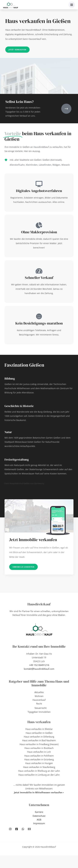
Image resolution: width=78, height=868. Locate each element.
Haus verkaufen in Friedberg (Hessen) (39, 744)
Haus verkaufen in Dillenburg (39, 737)
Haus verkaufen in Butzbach (39, 748)
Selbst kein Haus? (20, 102)
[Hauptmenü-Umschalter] (72, 5)
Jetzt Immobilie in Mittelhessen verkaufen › (39, 792)
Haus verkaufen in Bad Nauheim (39, 740)
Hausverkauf (39, 700)
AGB (39, 820)
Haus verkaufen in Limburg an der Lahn (39, 775)
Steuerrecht (41, 708)
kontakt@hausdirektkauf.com (39, 669)
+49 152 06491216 (39, 665)
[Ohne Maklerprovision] (39, 225)
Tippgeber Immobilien (39, 712)
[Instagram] (10, 829)
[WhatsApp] (23, 829)
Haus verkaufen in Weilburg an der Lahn (39, 771)
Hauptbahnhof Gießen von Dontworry (27, 483)
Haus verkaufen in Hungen (39, 763)
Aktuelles (39, 692)
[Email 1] (29, 829)
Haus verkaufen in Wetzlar (39, 729)
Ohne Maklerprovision (39, 232)
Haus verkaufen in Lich (39, 752)
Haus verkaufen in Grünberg (39, 759)
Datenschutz (39, 816)
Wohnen (39, 696)
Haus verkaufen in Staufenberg (39, 767)
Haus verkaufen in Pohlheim (39, 756)
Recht (39, 704)
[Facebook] (17, 829)
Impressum (39, 823)
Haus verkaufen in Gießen (39, 733)
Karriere (39, 812)
